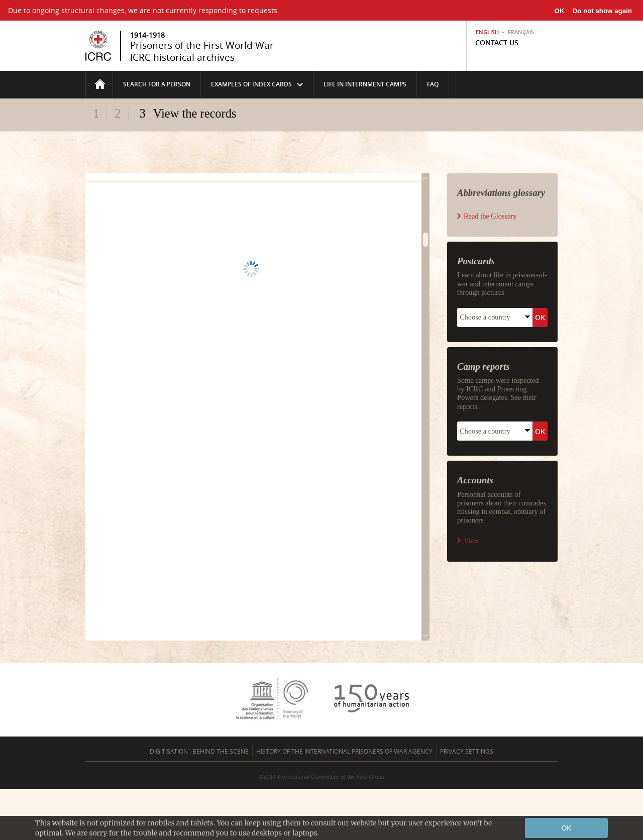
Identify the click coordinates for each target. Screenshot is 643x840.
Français (521, 32)
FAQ (433, 84)
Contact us (497, 42)
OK (560, 11)
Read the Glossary (490, 216)
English (487, 32)
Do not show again (602, 11)
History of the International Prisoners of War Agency (344, 751)
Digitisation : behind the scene (199, 751)
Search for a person (157, 84)
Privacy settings (467, 751)
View (471, 541)
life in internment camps (365, 84)
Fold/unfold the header (322, 132)
